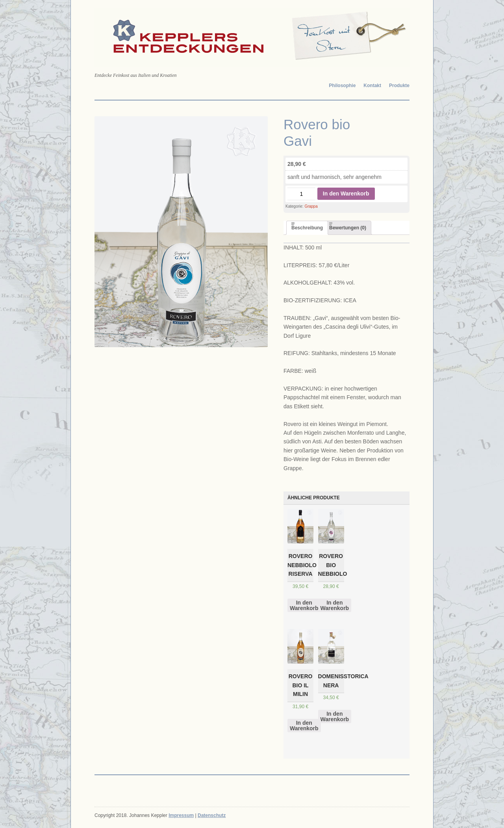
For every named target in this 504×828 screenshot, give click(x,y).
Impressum (181, 815)
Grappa (311, 206)
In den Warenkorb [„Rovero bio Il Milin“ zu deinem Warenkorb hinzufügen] (304, 726)
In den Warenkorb (346, 194)
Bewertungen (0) (348, 228)
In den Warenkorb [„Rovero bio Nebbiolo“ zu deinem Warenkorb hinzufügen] (335, 605)
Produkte (399, 86)
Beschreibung (307, 228)
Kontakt (372, 86)
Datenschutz (212, 815)
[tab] (307, 228)
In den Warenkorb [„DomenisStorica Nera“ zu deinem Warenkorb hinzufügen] (335, 716)
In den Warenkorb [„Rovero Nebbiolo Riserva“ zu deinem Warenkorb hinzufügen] (304, 605)
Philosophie (342, 86)
